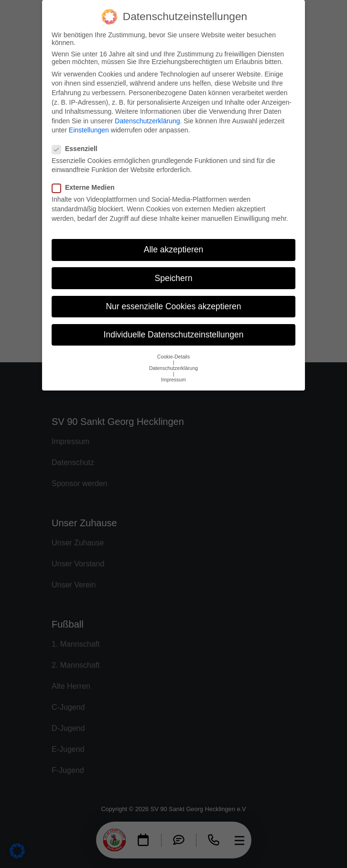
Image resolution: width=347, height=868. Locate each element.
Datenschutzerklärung (147, 111)
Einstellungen (89, 120)
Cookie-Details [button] (173, 347)
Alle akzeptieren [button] (174, 240)
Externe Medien (86, 178)
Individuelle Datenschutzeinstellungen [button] (174, 325)
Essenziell (78, 139)
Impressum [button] (173, 370)
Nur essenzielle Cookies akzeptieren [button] (173, 297)
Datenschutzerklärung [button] (173, 358)
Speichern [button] (174, 269)
